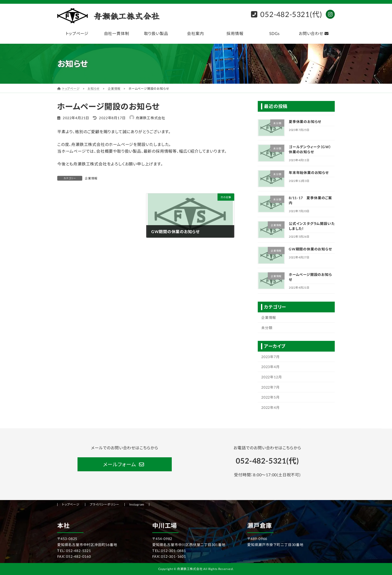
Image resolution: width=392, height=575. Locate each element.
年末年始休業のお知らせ (309, 173)
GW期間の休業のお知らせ (310, 249)
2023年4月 (270, 367)
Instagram (137, 504)
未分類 (267, 328)
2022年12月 (271, 377)
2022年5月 (270, 397)
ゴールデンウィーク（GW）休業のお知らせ (310, 149)
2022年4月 (270, 407)
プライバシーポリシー (104, 504)
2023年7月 (270, 357)
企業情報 (91, 178)
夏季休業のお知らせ (305, 122)
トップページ (71, 504)
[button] (125, 464)
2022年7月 (270, 387)
